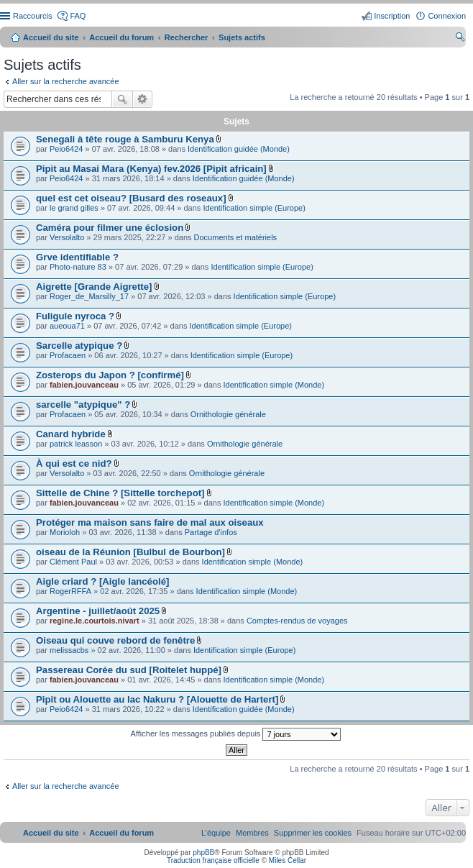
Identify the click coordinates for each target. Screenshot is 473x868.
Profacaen (68, 355)
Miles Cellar (288, 860)
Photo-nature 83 (78, 267)
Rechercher (122, 99)
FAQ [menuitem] (78, 16)
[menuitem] (313, 833)
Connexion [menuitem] (447, 16)
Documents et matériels (236, 237)
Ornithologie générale (228, 414)
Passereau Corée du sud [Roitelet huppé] (129, 670)
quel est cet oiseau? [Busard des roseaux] (131, 198)
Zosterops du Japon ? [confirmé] (110, 375)
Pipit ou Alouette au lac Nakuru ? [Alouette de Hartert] (157, 699)
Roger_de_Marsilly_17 (89, 296)
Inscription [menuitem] (392, 16)
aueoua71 (67, 326)
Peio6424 (66, 149)
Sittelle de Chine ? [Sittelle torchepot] (120, 493)
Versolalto (67, 237)
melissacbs (69, 650)
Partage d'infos (211, 532)
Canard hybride (71, 434)
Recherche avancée (143, 99)
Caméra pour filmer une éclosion (110, 228)
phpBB (203, 853)
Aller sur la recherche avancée (66, 81)
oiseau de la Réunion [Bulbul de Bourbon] (130, 552)
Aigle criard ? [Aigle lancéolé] (102, 581)
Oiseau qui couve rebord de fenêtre (115, 640)
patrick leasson (76, 444)
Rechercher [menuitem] (460, 39)
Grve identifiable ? (77, 257)
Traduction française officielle (213, 860)
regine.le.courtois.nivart (95, 621)
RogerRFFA (70, 591)
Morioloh (65, 532)
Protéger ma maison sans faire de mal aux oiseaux (150, 522)
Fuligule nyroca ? (75, 316)
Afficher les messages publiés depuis (236, 734)
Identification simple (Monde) (274, 385)
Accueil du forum (121, 37)
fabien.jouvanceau (84, 385)
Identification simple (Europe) (254, 208)
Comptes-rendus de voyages (297, 621)
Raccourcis (32, 16)
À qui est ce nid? (74, 463)
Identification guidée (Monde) (239, 149)
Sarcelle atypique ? (79, 346)
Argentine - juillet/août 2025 (98, 611)
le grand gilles (74, 208)
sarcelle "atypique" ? (83, 405)
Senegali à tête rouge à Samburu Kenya (125, 139)
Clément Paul (73, 562)
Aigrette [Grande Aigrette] (94, 287)
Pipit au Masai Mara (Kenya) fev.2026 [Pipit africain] (151, 169)
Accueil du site (51, 37)
